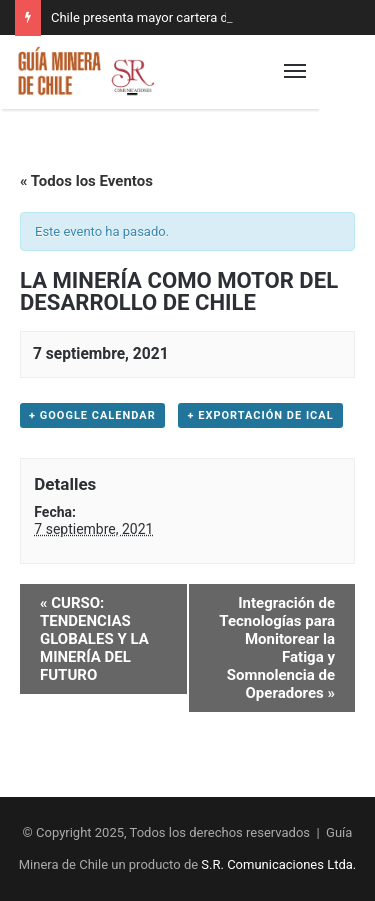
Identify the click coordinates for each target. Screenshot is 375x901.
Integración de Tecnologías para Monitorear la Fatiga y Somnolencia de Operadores (277, 648)
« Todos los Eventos (86, 181)
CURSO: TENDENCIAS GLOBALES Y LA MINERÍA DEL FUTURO (94, 639)
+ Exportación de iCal (260, 415)
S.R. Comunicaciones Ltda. (278, 864)
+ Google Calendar (92, 415)
